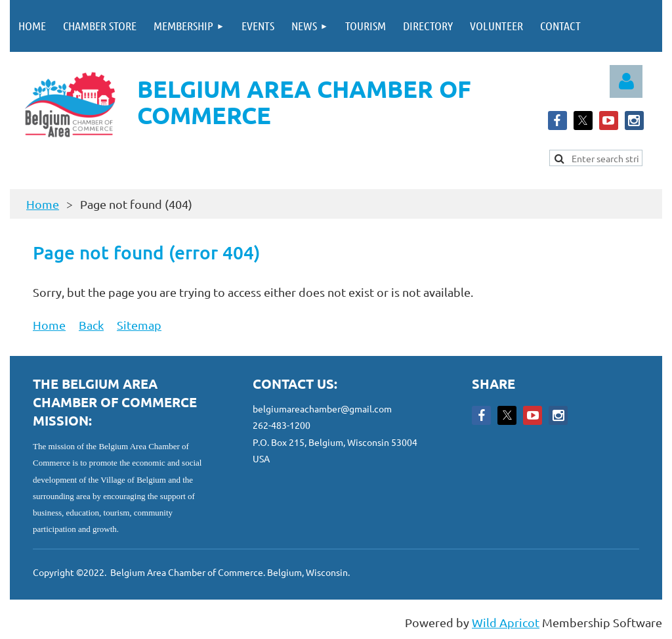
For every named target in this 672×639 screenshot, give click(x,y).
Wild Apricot (506, 622)
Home (43, 204)
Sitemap (139, 325)
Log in (626, 81)
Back (91, 325)
